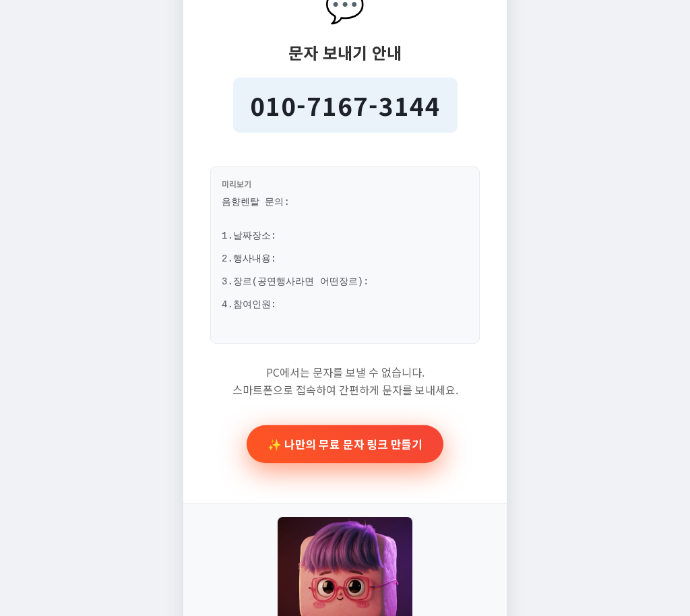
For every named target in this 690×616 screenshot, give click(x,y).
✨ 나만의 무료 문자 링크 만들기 (345, 455)
